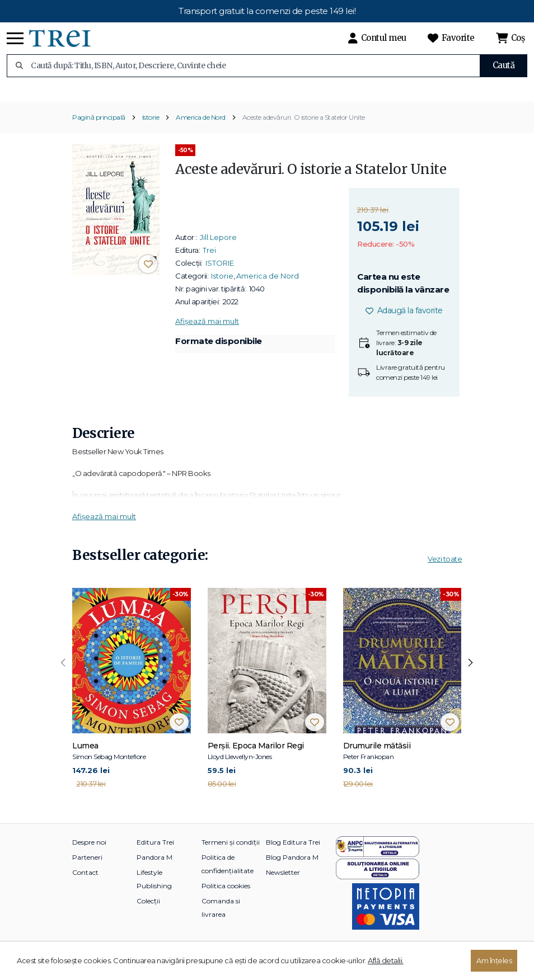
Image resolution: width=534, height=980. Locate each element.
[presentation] (63, 680)
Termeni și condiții (231, 859)
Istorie (151, 135)
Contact (85, 889)
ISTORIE (220, 280)
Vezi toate (445, 576)
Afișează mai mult (207, 338)
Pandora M (154, 874)
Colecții (148, 918)
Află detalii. (386, 960)
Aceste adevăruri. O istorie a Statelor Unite (304, 135)
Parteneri (87, 874)
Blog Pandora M (292, 874)
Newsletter (283, 889)
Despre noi (89, 859)
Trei (209, 267)
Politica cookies (226, 903)
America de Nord (201, 135)
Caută (504, 65)
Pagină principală (99, 135)
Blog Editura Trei (293, 859)
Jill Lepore (218, 254)
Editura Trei (155, 859)
